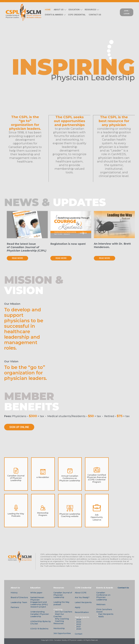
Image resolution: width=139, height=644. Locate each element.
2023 (79, 622)
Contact (79, 634)
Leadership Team (19, 602)
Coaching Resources (59, 622)
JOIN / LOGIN (127, 12)
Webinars (101, 604)
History (14, 593)
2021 (78, 626)
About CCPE (81, 593)
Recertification (82, 612)
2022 (79, 624)
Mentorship (59, 628)
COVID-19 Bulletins (39, 629)
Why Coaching (62, 619)
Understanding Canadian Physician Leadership (40, 614)
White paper (36, 593)
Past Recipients (106, 614)
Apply (78, 607)
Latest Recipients (83, 602)
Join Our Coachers (64, 612)
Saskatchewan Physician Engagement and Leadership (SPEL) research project (39, 602)
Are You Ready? (82, 597)
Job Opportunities (62, 633)
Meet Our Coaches (59, 615)
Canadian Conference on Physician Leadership (103, 596)
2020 (79, 629)
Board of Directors (19, 597)
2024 (79, 619)
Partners (15, 607)
